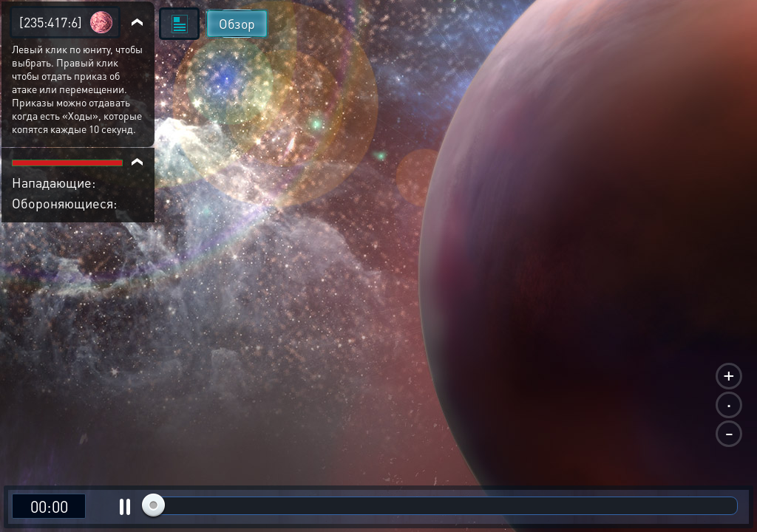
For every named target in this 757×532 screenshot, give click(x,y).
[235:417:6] (51, 22)
